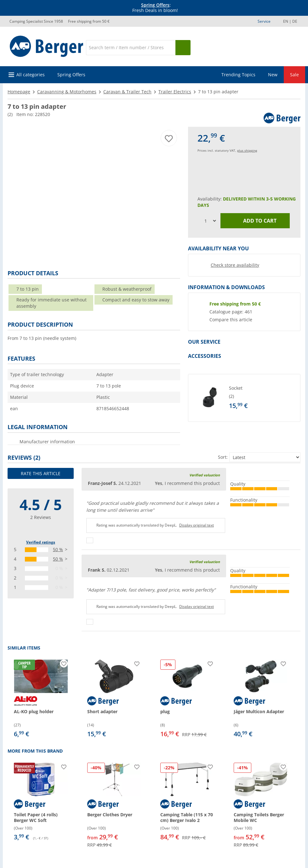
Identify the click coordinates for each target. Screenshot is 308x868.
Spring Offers (155, 5)
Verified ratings (41, 542)
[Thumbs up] (90, 540)
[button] (244, 398)
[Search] (131, 48)
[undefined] (263, 398)
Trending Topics (238, 75)
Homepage (19, 92)
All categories (31, 75)
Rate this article (41, 473)
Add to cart (255, 221)
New (273, 75)
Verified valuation (205, 475)
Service (264, 21)
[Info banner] (155, 8)
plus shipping (247, 150)
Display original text (197, 525)
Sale (294, 75)
